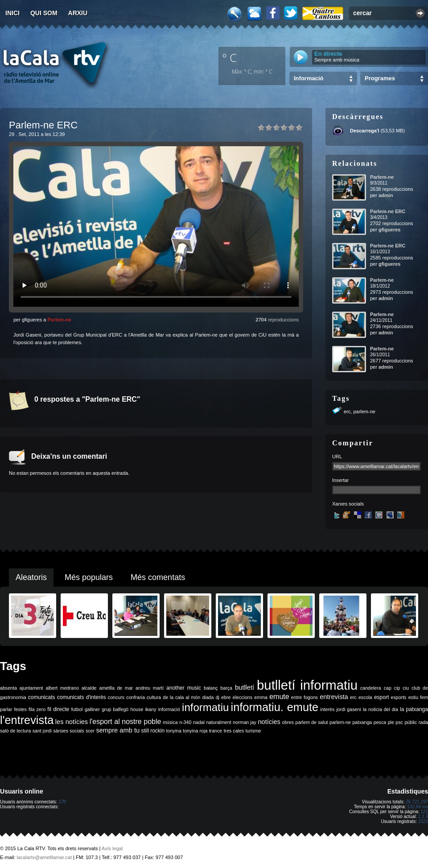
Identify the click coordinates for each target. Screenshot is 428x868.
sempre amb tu (118, 730)
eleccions (243, 697)
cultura (154, 697)
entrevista (334, 697)
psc (399, 722)
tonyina (174, 731)
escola (365, 697)
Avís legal (112, 848)
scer (90, 731)
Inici (12, 13)
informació (169, 709)
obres (288, 722)
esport (381, 697)
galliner (92, 709)
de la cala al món (181, 697)
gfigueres (390, 230)
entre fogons (305, 697)
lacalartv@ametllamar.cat (44, 857)
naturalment (218, 722)
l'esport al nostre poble (126, 722)
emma (261, 697)
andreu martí (150, 688)
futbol (77, 709)
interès (327, 709)
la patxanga (414, 709)
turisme (253, 731)
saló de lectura (15, 731)
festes (20, 709)
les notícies (72, 722)
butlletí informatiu (307, 685)
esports (398, 697)
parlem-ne (364, 411)
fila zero (37, 709)
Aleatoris (31, 577)
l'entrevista (27, 720)
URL (337, 457)
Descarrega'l (365, 131)
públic (411, 722)
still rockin (153, 731)
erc (347, 411)
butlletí (245, 687)
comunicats (42, 697)
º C (230, 58)
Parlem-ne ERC (388, 211)
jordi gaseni (348, 709)
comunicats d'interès (82, 697)
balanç (211, 688)
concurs (116, 697)
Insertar (340, 480)
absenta (8, 688)
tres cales (234, 731)
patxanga (362, 722)
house (137, 709)
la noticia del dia (381, 709)
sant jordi (42, 731)
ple (391, 722)
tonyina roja (195, 731)
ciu (406, 688)
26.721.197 (417, 802)
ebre (226, 697)
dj (218, 697)
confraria (135, 697)
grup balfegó (115, 709)
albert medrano (62, 688)
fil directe (58, 709)
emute (279, 697)
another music (184, 688)
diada (208, 697)
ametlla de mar (116, 688)
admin (386, 195)
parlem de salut (311, 722)
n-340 (185, 722)
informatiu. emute (275, 707)
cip (397, 688)
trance (216, 731)
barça (226, 688)
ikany (151, 709)
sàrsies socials (68, 731)
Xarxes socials (348, 504)
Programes (380, 78)
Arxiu (78, 13)
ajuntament (31, 688)
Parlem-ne (59, 320)
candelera (371, 688)
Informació (309, 78)
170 (62, 802)
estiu (414, 697)
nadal (199, 722)
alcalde (89, 688)
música (170, 722)
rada (423, 722)
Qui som (44, 13)
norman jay (245, 722)
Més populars (89, 577)
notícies (269, 722)
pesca (380, 722)
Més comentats (158, 577)
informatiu (205, 707)
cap (388, 688)
